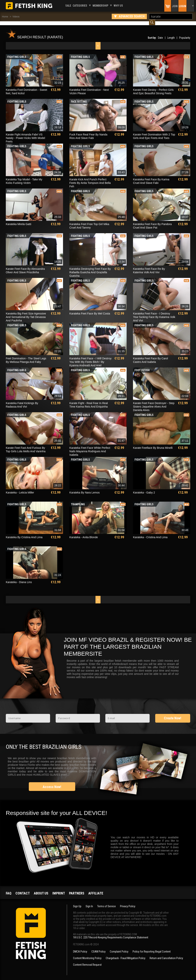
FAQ (9, 889)
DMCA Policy (80, 948)
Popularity (185, 34)
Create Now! (173, 714)
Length (171, 34)
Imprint (59, 889)
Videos (16, 17)
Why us (118, 6)
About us (41, 889)
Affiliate (96, 889)
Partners (77, 889)
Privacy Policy (128, 902)
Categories (80, 6)
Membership (100, 6)
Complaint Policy (119, 948)
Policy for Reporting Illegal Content (152, 948)
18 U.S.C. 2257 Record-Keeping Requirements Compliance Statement (111, 934)
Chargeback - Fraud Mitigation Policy (126, 954)
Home (5, 17)
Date (160, 34)
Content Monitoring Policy (87, 954)
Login (182, 6)
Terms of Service (107, 902)
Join (175, 6)
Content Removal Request (87, 961)
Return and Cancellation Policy (166, 954)
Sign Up (77, 902)
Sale (68, 6)
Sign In (89, 902)
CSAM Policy (98, 948)
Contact (23, 889)
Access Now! (52, 783)
